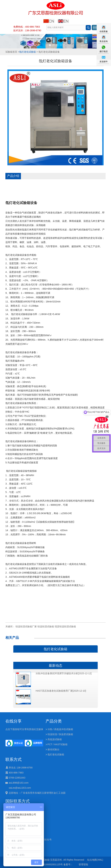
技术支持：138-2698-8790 (27, 30)
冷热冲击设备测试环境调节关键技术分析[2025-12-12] (64, 673)
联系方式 (13, 759)
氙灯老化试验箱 (27, 52)
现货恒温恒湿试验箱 (65, 626)
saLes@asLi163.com (20, 788)
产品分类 (54, 721)
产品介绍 (13, 176)
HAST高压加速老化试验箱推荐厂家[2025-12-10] (61, 691)
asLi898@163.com (19, 783)
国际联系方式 (18, 801)
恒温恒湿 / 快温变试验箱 (60, 734)
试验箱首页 (11, 52)
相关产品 (12, 638)
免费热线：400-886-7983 (27, 27)
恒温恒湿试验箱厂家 (26, 626)
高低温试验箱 (55, 739)
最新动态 (55, 666)
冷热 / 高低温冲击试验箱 (60, 729)
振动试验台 (53, 749)
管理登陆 (83, 864)
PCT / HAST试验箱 (58, 744)
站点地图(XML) (95, 860)
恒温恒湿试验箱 (46, 626)
